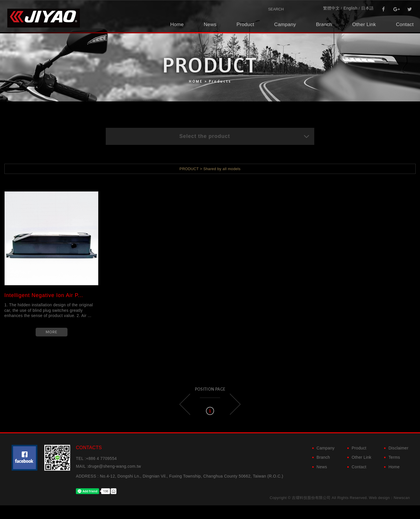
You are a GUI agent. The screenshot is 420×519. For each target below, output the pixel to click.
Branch (324, 24)
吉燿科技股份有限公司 (43, 18)
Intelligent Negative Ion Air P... (44, 295)
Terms (394, 457)
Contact (405, 24)
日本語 (367, 8)
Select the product (245, 136)
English (350, 8)
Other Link (364, 24)
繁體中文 (331, 8)
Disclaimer (398, 448)
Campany (285, 24)
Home (177, 24)
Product (245, 24)
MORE (52, 332)
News (210, 24)
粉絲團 (24, 458)
